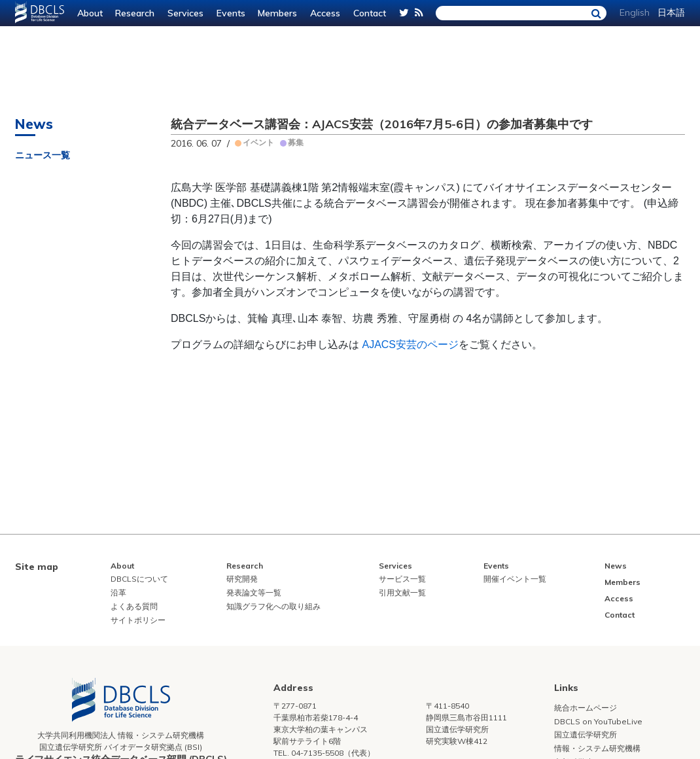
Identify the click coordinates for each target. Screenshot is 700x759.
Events (231, 13)
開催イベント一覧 (515, 579)
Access (325, 13)
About (90, 13)
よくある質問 (134, 606)
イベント (258, 142)
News (616, 566)
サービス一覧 (402, 579)
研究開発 (242, 579)
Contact (370, 13)
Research (135, 13)
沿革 (118, 592)
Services (185, 13)
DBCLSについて (139, 579)
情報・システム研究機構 (597, 748)
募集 (296, 142)
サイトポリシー (138, 620)
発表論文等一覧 (254, 592)
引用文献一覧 (402, 592)
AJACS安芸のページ (410, 344)
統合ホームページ (586, 708)
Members (277, 13)
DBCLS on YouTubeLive (598, 721)
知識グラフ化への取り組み (273, 606)
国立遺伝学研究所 (586, 734)
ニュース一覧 (43, 155)
